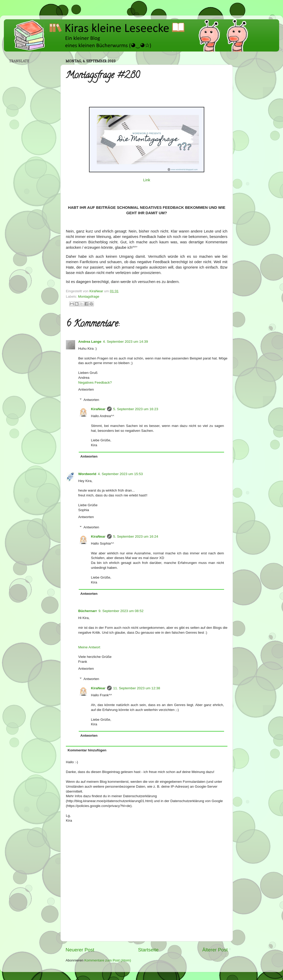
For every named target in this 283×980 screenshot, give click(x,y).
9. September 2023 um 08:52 (121, 611)
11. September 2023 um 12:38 (137, 688)
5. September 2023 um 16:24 (136, 536)
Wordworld (87, 474)
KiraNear (98, 409)
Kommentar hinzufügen (87, 750)
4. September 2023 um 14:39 (125, 342)
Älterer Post (215, 950)
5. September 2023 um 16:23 (136, 409)
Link (147, 180)
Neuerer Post (80, 950)
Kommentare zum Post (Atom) (108, 960)
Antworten (86, 389)
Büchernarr (88, 611)
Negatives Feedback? (95, 382)
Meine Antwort (89, 647)
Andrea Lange (90, 342)
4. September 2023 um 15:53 (120, 474)
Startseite (148, 950)
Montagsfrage (89, 296)
